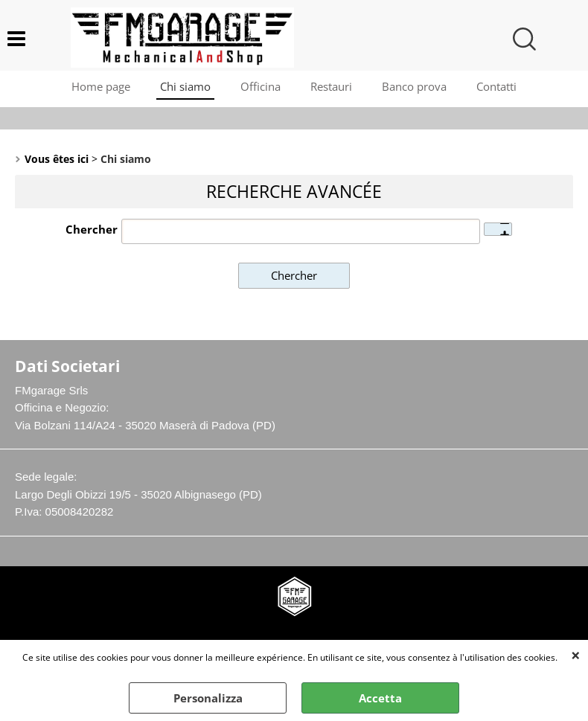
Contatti (496, 86)
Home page (101, 86)
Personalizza (208, 698)
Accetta (380, 698)
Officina (261, 86)
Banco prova (414, 86)
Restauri (331, 86)
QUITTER (576, 655)
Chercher (92, 229)
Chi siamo (185, 86)
